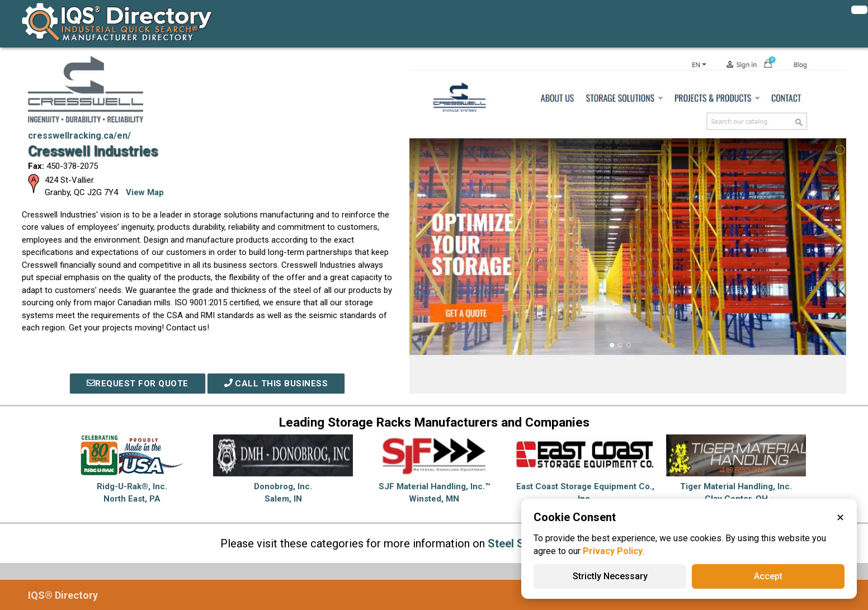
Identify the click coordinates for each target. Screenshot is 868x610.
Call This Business (276, 384)
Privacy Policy (613, 551)
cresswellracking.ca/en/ (79, 136)
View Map (145, 192)
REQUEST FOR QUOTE (138, 384)
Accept (768, 576)
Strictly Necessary (610, 576)
